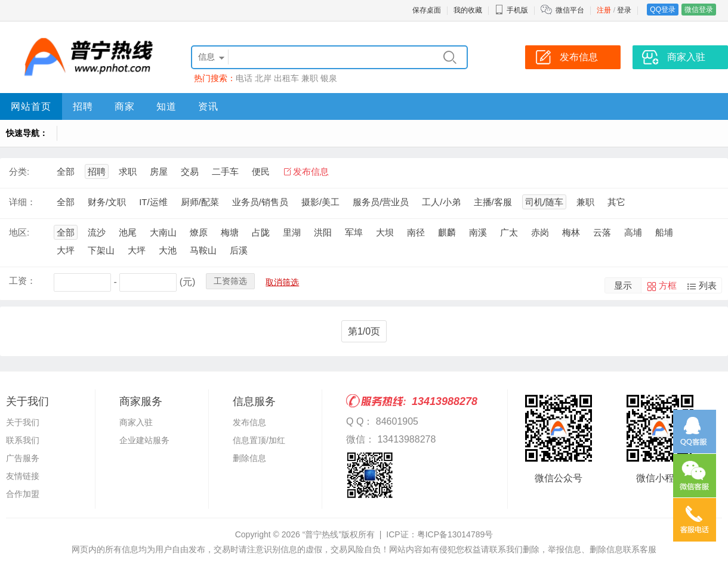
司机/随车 (544, 202)
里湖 (292, 232)
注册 (604, 10)
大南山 (163, 232)
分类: (19, 171)
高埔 (633, 232)
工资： (22, 281)
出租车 (286, 78)
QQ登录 (663, 10)
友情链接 (23, 476)
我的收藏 (468, 10)
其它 (616, 202)
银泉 (329, 78)
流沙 (97, 232)
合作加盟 (23, 494)
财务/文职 (107, 202)
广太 (509, 232)
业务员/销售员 (260, 202)
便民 (261, 171)
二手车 (225, 171)
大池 (168, 250)
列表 (708, 285)
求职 (128, 171)
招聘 (83, 106)
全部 (66, 171)
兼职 (310, 78)
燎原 (199, 232)
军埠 (354, 232)
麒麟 (447, 232)
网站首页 (31, 106)
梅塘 (230, 232)
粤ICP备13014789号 (455, 534)
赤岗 (540, 232)
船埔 (664, 232)
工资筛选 (230, 281)
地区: (19, 232)
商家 (125, 106)
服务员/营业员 (381, 202)
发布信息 (311, 171)
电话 (244, 78)
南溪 (478, 232)
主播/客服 (493, 202)
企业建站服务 (144, 440)
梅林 (571, 232)
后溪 (239, 250)
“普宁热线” (322, 534)
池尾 (128, 232)
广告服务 (23, 458)
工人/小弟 (441, 202)
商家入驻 (136, 422)
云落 (602, 232)
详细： (22, 202)
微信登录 (699, 10)
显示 (623, 285)
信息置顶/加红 (259, 440)
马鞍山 (203, 250)
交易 (190, 171)
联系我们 (23, 440)
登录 (624, 10)
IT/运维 (153, 202)
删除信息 (249, 458)
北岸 (263, 78)
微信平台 (570, 10)
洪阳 (323, 232)
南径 (416, 232)
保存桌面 (427, 10)
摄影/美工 (320, 202)
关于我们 (23, 422)
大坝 (385, 232)
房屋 (159, 171)
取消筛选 (282, 282)
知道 (166, 106)
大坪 (66, 250)
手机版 (511, 10)
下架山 (101, 250)
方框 (668, 285)
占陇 (261, 232)
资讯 (208, 106)
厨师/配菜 (200, 202)
